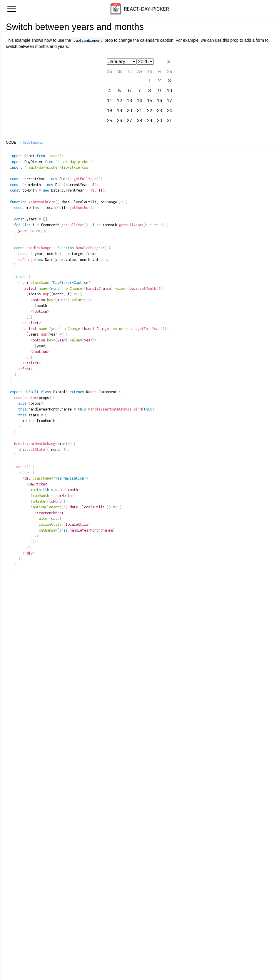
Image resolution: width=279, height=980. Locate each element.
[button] (169, 62)
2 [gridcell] (159, 81)
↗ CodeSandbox (31, 143)
